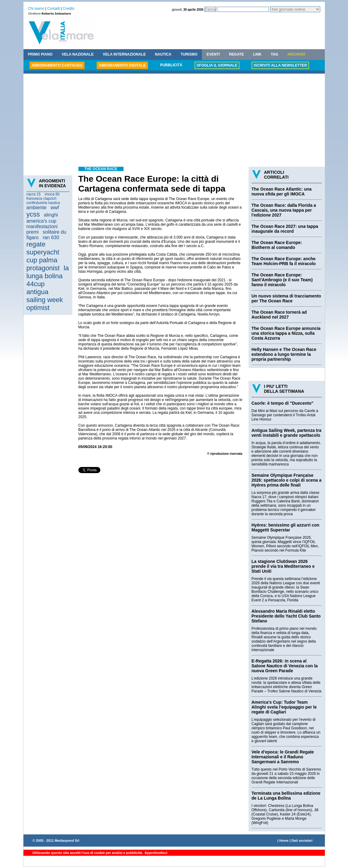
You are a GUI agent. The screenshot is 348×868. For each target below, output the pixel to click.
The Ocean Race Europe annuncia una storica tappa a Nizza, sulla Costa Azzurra (286, 333)
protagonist (43, 268)
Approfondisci (155, 853)
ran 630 (51, 237)
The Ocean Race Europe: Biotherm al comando (277, 245)
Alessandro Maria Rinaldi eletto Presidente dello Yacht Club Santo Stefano (286, 616)
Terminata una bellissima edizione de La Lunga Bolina (286, 796)
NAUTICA (163, 54)
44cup (36, 284)
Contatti (54, 9)
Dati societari (302, 841)
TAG (274, 54)
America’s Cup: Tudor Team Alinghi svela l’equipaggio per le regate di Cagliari (284, 707)
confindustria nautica (43, 203)
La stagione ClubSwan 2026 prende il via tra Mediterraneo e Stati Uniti (283, 566)
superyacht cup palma (43, 256)
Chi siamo (36, 9)
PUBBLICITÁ (171, 65)
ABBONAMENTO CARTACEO (57, 65)
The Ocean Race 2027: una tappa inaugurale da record (285, 229)
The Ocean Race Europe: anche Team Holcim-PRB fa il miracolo (284, 261)
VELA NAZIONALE (78, 54)
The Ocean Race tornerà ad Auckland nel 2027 (279, 315)
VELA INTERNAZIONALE (124, 54)
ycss (33, 214)
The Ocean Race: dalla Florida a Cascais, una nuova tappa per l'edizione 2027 (284, 210)
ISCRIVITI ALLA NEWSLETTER (280, 65)
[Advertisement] (174, 121)
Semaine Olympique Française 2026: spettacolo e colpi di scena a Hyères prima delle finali (287, 480)
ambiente (37, 208)
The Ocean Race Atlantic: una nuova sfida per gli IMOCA (282, 191)
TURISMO (189, 54)
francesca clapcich (42, 199)
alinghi (51, 215)
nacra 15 (34, 194)
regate (36, 244)
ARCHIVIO (296, 54)
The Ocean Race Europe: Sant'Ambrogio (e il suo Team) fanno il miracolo (282, 280)
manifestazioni (42, 226)
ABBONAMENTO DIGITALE (122, 65)
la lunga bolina (48, 272)
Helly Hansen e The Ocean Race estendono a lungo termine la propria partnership (284, 354)
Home (284, 841)
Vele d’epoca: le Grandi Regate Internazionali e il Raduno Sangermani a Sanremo (283, 757)
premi (33, 232)
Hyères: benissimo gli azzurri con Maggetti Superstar (286, 527)
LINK (257, 54)
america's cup (41, 221)
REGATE (237, 54)
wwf (55, 208)
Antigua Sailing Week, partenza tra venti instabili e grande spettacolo (287, 433)
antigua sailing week (45, 296)
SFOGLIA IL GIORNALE (217, 65)
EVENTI (213, 54)
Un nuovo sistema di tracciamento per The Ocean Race (286, 298)
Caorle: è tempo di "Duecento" (283, 403)
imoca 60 (52, 194)
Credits (69, 9)
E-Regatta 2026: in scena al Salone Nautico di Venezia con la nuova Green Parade (285, 666)
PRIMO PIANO (40, 54)
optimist (38, 308)
